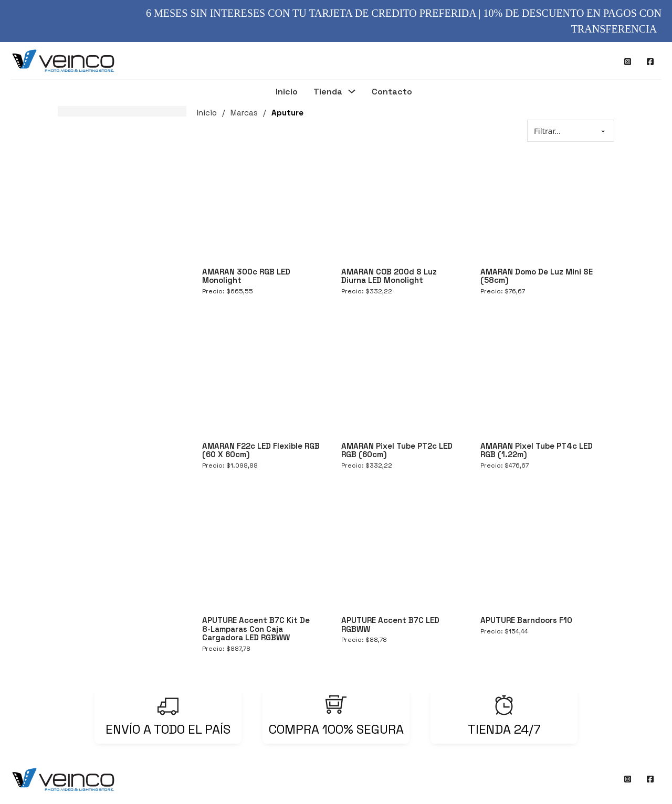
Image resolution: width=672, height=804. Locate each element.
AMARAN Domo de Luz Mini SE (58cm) (537, 276)
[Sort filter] (571, 131)
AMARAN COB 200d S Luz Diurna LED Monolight (389, 276)
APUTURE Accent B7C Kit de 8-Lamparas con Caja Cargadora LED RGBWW (256, 629)
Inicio (287, 92)
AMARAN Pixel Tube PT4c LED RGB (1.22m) (537, 450)
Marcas (244, 113)
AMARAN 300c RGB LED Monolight (246, 276)
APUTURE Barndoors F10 (526, 620)
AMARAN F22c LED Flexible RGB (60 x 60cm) (261, 450)
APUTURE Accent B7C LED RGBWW (390, 625)
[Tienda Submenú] (352, 93)
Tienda (328, 92)
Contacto (392, 92)
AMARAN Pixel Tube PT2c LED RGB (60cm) (397, 450)
